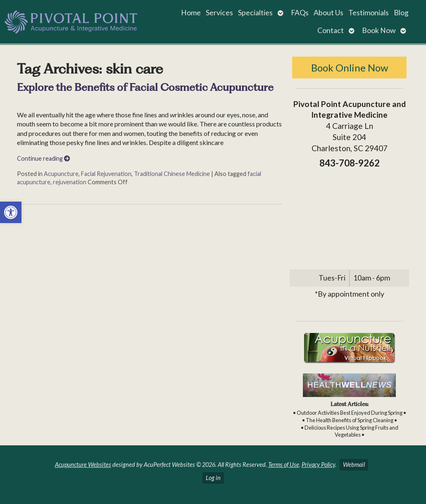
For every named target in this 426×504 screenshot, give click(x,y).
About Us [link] (328, 13)
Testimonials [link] (369, 13)
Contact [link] (331, 30)
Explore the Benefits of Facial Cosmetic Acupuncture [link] (145, 87)
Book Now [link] (379, 30)
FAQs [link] (300, 13)
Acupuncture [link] (61, 174)
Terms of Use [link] (284, 465)
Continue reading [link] (43, 158)
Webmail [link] (354, 465)
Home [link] (191, 13)
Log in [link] (213, 478)
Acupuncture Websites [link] (83, 465)
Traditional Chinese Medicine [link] (172, 174)
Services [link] (219, 13)
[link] (11, 212)
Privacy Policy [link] (318, 465)
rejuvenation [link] (70, 182)
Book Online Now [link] (350, 68)
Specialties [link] (255, 13)
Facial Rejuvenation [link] (106, 174)
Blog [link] (401, 13)
